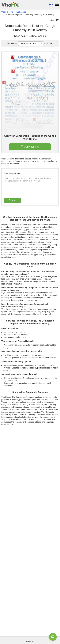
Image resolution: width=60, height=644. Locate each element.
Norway (48, 43)
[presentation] (24, 191)
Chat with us (37, 36)
